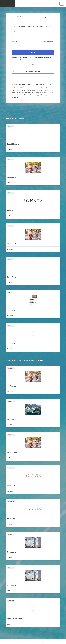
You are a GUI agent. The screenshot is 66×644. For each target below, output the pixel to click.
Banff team (11, 419)
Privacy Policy (31, 57)
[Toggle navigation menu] (62, 4)
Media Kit (11, 486)
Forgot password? (49, 41)
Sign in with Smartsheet (26, 71)
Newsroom (11, 552)
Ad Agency (12, 386)
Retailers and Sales (15, 619)
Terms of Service (24, 60)
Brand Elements (13, 144)
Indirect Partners (14, 452)
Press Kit (11, 210)
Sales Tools (12, 244)
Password (14, 41)
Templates (11, 310)
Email (13, 32)
